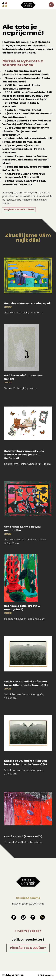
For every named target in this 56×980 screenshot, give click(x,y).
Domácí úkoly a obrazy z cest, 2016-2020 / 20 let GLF (24, 183)
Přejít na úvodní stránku (19, 209)
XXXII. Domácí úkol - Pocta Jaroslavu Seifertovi (21, 87)
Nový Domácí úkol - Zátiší (22, 177)
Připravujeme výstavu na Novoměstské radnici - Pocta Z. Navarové (24, 149)
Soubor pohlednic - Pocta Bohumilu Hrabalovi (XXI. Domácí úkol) (28, 140)
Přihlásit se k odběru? (28, 948)
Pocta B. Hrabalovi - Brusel (23, 110)
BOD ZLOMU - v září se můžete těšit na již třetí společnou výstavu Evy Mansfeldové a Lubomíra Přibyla (27, 96)
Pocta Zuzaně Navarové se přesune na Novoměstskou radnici (26, 73)
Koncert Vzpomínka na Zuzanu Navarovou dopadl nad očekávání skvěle (25, 160)
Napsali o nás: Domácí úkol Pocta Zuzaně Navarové (26, 80)
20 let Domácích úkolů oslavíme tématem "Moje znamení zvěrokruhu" (26, 131)
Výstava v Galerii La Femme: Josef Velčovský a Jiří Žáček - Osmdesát (27, 122)
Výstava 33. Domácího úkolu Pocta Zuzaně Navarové (27, 115)
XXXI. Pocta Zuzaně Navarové (25, 174)
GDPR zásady (46, 975)
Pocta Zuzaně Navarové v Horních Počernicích (27, 168)
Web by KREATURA (13, 975)
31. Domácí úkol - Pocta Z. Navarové (21, 105)
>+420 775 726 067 (28, 931)
